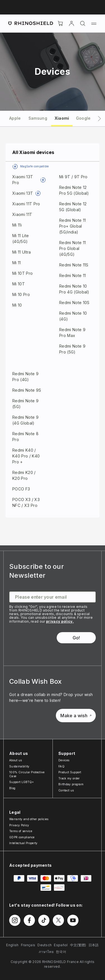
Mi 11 (17, 263)
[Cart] (60, 23)
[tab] (15, 118)
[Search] (83, 23)
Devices (64, 760)
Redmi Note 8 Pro (25, 437)
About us (16, 760)
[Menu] (94, 23)
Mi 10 (17, 305)
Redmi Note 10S (74, 303)
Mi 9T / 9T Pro (73, 177)
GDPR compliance (22, 837)
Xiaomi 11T (22, 214)
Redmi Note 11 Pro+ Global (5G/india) (72, 226)
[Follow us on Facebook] (29, 920)
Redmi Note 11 (72, 275)
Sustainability (19, 766)
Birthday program (71, 784)
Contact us (66, 790)
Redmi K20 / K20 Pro (24, 475)
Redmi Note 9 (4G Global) (25, 420)
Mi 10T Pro (22, 273)
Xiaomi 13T (23, 193)
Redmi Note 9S (27, 390)
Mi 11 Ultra (22, 252)
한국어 (61, 952)
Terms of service (21, 831)
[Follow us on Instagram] (15, 920)
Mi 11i (17, 225)
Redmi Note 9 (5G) (25, 404)
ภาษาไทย (46, 952)
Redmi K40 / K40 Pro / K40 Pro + (26, 456)
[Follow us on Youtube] (73, 920)
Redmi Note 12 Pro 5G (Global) (74, 190)
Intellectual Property (23, 843)
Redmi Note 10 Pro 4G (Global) (74, 289)
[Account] (71, 23)
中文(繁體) (78, 945)
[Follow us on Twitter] (58, 920)
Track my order (69, 778)
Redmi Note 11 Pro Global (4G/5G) (72, 248)
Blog (12, 788)
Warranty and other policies (29, 819)
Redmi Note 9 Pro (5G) (72, 349)
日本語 (94, 945)
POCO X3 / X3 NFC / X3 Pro (26, 502)
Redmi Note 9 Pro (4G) (25, 377)
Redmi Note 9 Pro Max (72, 333)
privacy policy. (60, 621)
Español (61, 945)
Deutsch (45, 945)
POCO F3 (21, 489)
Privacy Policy (19, 825)
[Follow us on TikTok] (44, 920)
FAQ (61, 766)
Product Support (70, 772)
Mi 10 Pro (21, 294)
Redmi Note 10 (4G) (73, 316)
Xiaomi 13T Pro (23, 180)
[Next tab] (99, 119)
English (12, 945)
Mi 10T (19, 284)
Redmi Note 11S (74, 265)
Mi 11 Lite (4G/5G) (21, 239)
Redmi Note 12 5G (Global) (73, 207)
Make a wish (76, 716)
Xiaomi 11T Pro (26, 204)
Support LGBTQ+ (22, 782)
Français (28, 945)
